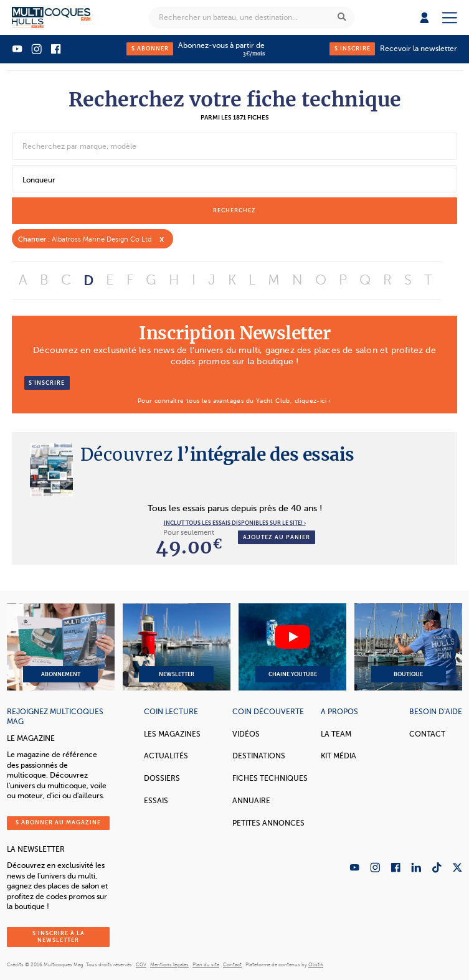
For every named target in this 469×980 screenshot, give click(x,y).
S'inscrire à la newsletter (59, 937)
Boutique (408, 647)
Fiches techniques (270, 778)
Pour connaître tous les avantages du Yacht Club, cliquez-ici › (234, 401)
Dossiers (162, 778)
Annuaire (251, 801)
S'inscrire (353, 49)
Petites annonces (268, 823)
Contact (427, 734)
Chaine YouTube (292, 647)
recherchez (234, 210)
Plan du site (206, 965)
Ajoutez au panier (277, 537)
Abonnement (61, 647)
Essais (156, 801)
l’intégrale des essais (217, 455)
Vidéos (246, 734)
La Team (336, 734)
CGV (141, 965)
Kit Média (339, 756)
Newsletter (177, 647)
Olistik (316, 965)
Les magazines (172, 734)
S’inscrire (47, 383)
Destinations (259, 756)
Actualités (166, 756)
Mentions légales (169, 965)
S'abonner (150, 49)
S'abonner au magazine (58, 822)
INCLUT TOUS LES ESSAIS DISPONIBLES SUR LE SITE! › (235, 523)
